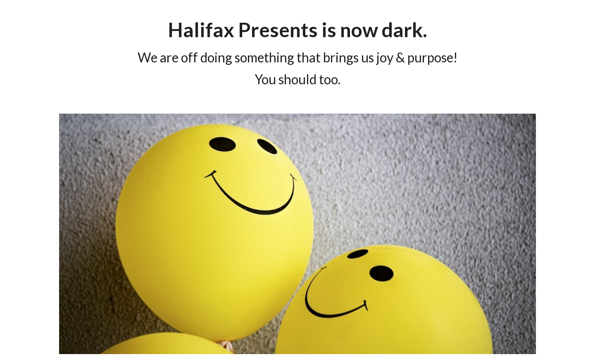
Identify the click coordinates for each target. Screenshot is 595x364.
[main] (297, 52)
